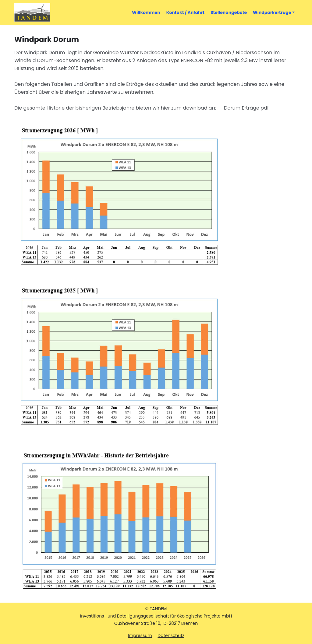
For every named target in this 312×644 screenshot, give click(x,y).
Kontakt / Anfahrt (187, 12)
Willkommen (147, 12)
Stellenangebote (229, 12)
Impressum (140, 635)
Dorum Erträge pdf (246, 108)
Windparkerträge (272, 12)
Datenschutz (171, 635)
